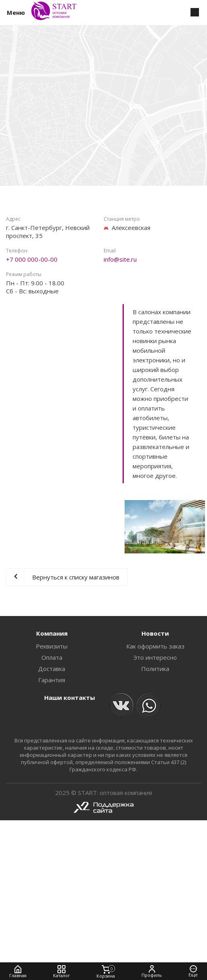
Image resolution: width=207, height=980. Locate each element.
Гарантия (52, 680)
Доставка (52, 669)
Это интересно (155, 657)
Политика (155, 669)
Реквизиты (52, 646)
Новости (155, 633)
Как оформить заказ (155, 646)
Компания (52, 633)
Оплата (52, 657)
